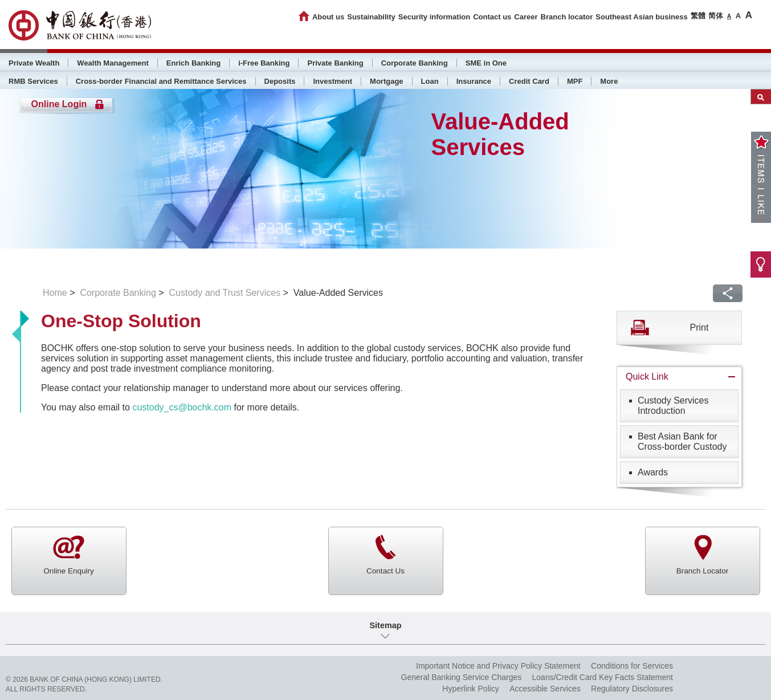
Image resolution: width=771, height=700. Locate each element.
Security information (434, 17)
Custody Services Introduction (673, 406)
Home (55, 293)
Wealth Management (113, 63)
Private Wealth (34, 63)
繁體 (698, 16)
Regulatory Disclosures (632, 689)
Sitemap (386, 625)
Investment (333, 81)
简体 (716, 16)
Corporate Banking (415, 63)
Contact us (492, 17)
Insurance (474, 81)
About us (328, 17)
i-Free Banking (264, 63)
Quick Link (647, 377)
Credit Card (529, 81)
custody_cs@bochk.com (182, 407)
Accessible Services (545, 689)
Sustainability (371, 17)
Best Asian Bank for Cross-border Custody (682, 441)
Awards (653, 472)
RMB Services (33, 81)
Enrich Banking (193, 63)
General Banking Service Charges (462, 677)
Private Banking (335, 63)
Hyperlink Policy (471, 689)
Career (526, 17)
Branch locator (567, 17)
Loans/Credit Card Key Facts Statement (603, 677)
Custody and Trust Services (225, 293)
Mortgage (387, 81)
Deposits (280, 81)
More (609, 81)
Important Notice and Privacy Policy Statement (498, 666)
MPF (575, 81)
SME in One (486, 63)
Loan (430, 81)
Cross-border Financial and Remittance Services (161, 81)
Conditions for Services (632, 666)
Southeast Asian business (641, 17)
